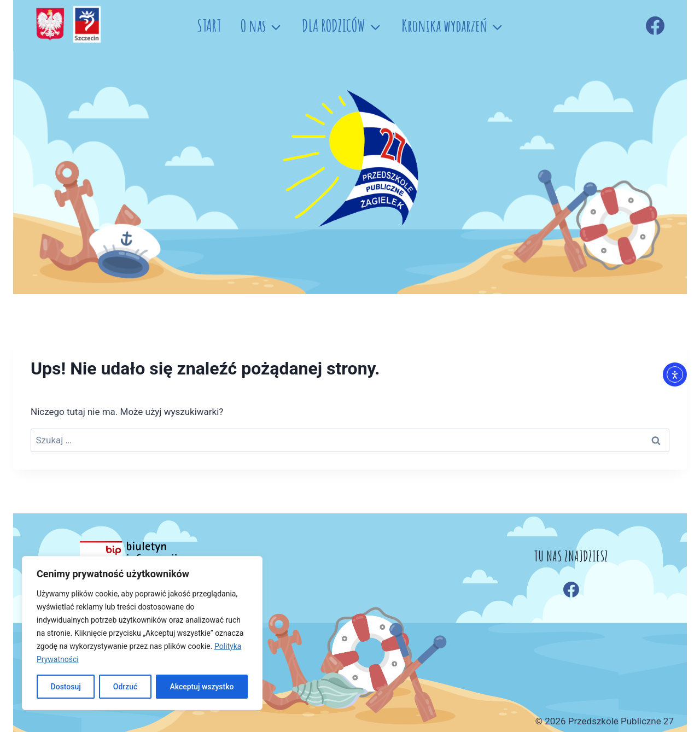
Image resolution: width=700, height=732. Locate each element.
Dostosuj (65, 687)
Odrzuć (126, 687)
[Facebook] (655, 26)
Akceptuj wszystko (202, 687)
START (209, 25)
